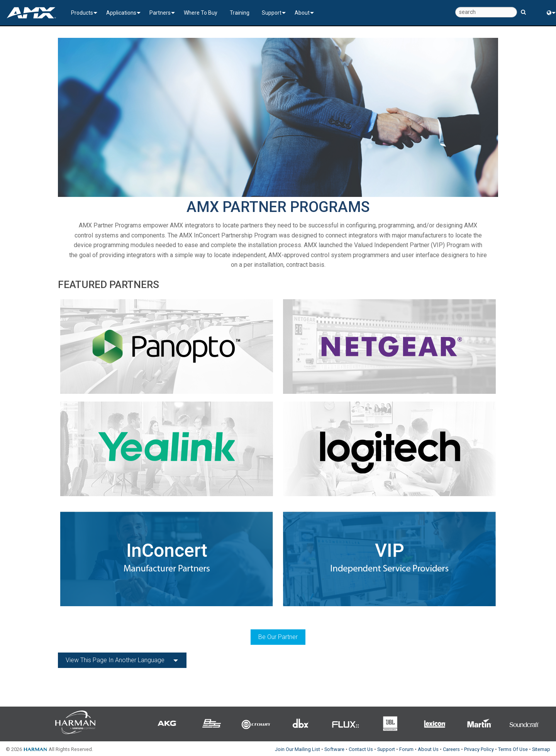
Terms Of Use (513, 749)
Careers (451, 749)
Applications (121, 13)
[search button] (523, 9)
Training (240, 13)
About (302, 13)
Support (272, 13)
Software (334, 749)
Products (82, 13)
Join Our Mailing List (297, 749)
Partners (160, 13)
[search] (486, 12)
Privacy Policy (479, 749)
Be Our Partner (278, 637)
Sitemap (541, 749)
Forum (406, 749)
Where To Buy (201, 13)
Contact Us (361, 749)
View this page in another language (115, 660)
